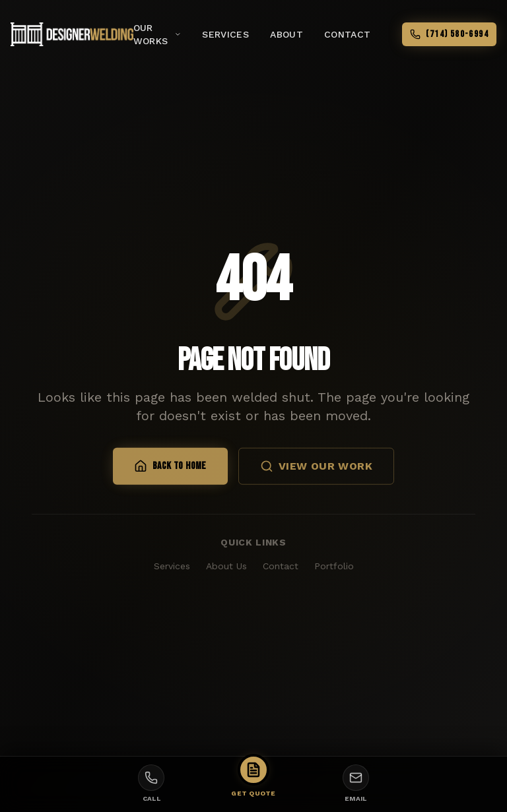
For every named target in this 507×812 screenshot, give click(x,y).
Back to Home (170, 468)
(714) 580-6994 (449, 34)
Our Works (157, 34)
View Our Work (316, 468)
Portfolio (334, 566)
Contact (281, 566)
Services (172, 566)
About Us (226, 566)
